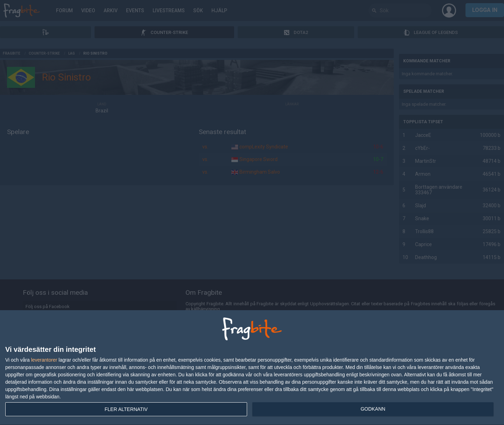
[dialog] (252, 368)
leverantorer (44, 360)
